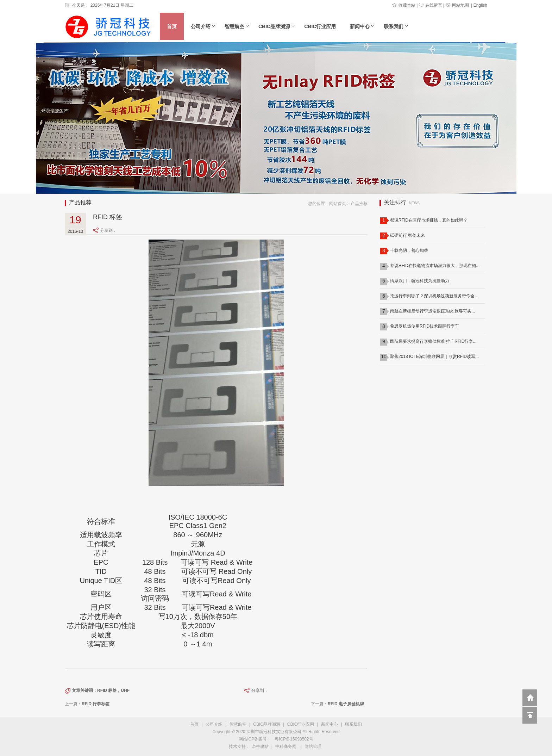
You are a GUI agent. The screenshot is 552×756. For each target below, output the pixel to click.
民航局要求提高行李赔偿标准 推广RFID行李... (433, 341)
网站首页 (338, 204)
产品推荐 (359, 204)
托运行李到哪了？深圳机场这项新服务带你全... (434, 296)
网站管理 (313, 746)
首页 (172, 26)
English (480, 5)
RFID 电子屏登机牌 (346, 704)
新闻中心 (362, 26)
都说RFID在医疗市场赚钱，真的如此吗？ (429, 220)
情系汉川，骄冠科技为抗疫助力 (420, 281)
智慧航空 (237, 26)
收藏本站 (404, 5)
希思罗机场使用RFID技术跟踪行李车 (425, 326)
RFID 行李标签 (96, 704)
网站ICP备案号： (255, 739)
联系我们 (396, 26)
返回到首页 (530, 698)
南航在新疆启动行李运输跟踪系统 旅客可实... (432, 311)
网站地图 (457, 5)
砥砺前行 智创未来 (407, 235)
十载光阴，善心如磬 (409, 250)
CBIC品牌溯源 (277, 26)
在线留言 (431, 5)
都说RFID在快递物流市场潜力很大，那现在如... (435, 266)
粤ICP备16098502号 (294, 739)
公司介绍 (203, 26)
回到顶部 (530, 715)
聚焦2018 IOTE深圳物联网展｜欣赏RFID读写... (434, 357)
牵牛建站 (260, 746)
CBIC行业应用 (320, 26)
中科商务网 (286, 746)
